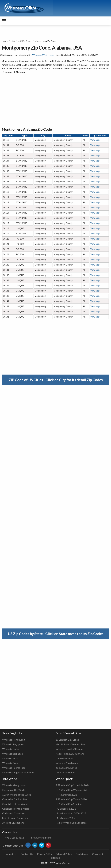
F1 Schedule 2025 (65, 818)
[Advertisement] (55, 101)
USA (13, 41)
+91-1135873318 (14, 838)
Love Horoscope (64, 758)
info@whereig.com (41, 838)
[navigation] (4, 21)
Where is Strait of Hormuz (70, 749)
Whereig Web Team (43, 55)
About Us (11, 854)
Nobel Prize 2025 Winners (70, 754)
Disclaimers (82, 854)
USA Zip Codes (25, 41)
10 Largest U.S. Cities (67, 740)
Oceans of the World (14, 790)
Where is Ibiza (10, 758)
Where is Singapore (13, 744)
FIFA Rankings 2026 (66, 795)
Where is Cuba (10, 763)
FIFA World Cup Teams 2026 (71, 799)
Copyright (98, 854)
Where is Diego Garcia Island (18, 772)
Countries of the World (15, 804)
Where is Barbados (13, 754)
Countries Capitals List (15, 799)
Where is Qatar (11, 749)
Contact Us (27, 854)
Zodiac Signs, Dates (66, 768)
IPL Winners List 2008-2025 (71, 813)
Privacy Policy (45, 854)
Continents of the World (16, 809)
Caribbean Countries (14, 813)
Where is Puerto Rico (14, 768)
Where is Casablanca (67, 763)
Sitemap (55, 858)
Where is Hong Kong (14, 740)
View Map (95, 140)
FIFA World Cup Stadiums (69, 804)
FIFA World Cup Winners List (71, 790)
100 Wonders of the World (17, 795)
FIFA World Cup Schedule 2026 (72, 785)
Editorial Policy (64, 854)
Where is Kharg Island (14, 785)
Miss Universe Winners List (70, 744)
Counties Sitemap (65, 772)
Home (5, 41)
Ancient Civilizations (13, 823)
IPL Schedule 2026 (66, 809)
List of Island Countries (15, 818)
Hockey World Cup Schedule (71, 823)
